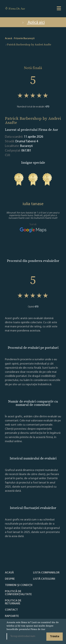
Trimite (55, 637)
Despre (10, 579)
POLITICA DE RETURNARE (13, 602)
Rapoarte (12, 616)
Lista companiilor (46, 573)
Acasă (9, 573)
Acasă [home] (8, 38)
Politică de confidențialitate (18, 593)
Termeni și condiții (19, 585)
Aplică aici (33, 23)
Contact (11, 610)
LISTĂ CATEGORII (44, 579)
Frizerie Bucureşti (24, 38)
